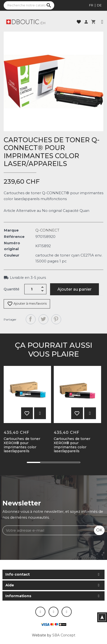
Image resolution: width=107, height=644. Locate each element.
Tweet (43, 319)
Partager (31, 319)
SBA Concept (64, 635)
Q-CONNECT (47, 230)
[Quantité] (32, 289)
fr (91, 5)
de (99, 5)
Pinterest (56, 319)
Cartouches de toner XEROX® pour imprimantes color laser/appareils (22, 445)
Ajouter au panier (74, 289)
